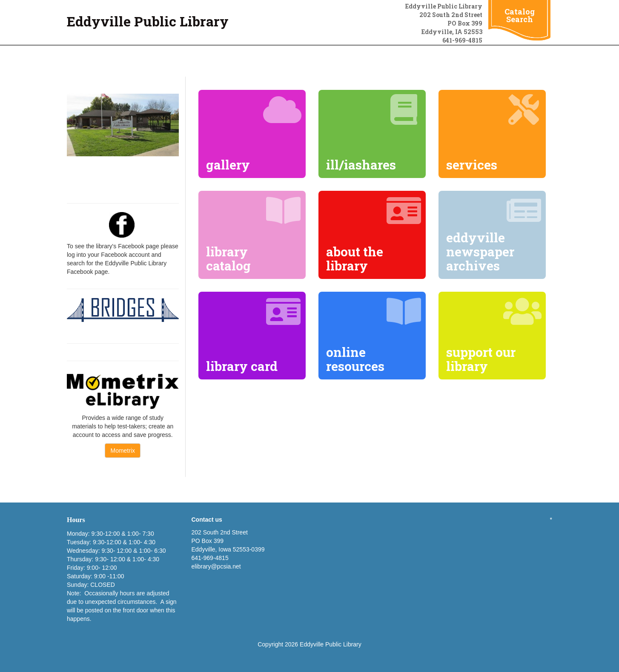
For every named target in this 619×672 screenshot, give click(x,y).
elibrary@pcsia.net (216, 566)
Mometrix (123, 451)
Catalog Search (520, 15)
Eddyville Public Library (148, 21)
